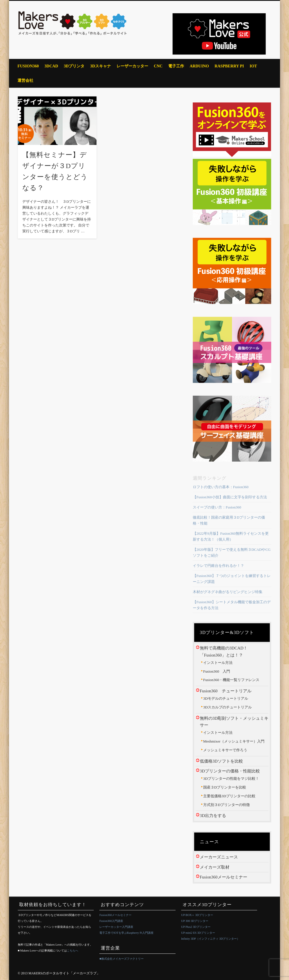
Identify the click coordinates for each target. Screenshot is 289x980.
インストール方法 (218, 663)
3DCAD (51, 66)
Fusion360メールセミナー (224, 877)
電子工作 (176, 66)
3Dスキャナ (100, 66)
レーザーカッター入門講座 (116, 927)
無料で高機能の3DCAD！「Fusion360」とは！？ (224, 651)
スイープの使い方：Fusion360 (217, 507)
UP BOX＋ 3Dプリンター (197, 915)
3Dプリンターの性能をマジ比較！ (231, 779)
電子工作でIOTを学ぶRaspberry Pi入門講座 (126, 933)
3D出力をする (213, 816)
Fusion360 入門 (217, 671)
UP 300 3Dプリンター (195, 921)
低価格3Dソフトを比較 (221, 761)
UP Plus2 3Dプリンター (196, 927)
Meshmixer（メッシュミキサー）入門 (234, 741)
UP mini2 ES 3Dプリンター (198, 933)
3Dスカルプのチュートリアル (227, 707)
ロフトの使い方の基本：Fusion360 (221, 487)
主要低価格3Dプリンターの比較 (229, 796)
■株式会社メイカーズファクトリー (121, 959)
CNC (158, 66)
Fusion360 (28, 66)
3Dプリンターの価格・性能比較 (230, 771)
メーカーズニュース (219, 857)
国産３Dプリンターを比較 (225, 787)
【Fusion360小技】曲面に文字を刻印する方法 (230, 497)
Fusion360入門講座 (111, 921)
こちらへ (73, 951)
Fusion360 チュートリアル (226, 691)
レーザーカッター (132, 66)
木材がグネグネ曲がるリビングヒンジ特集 (228, 592)
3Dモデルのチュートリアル (226, 698)
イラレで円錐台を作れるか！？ (218, 566)
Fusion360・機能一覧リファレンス (231, 680)
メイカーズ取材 (215, 867)
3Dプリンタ (74, 66)
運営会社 (25, 80)
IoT (253, 66)
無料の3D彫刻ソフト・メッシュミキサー (234, 722)
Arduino (199, 66)
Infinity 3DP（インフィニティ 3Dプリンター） (211, 939)
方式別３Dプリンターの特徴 (227, 805)
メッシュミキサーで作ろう (225, 750)
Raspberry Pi (229, 66)
